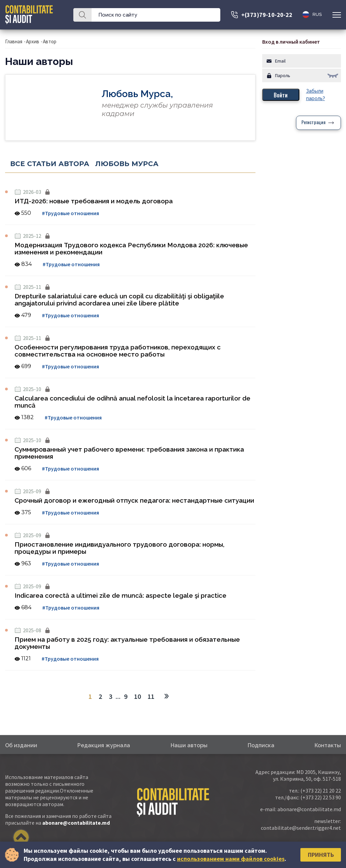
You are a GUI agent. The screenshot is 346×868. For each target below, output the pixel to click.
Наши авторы (189, 745)
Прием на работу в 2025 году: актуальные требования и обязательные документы (127, 643)
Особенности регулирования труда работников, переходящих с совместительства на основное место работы (118, 351)
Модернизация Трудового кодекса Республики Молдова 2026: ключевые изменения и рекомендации (131, 248)
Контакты (328, 745)
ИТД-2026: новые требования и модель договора (94, 201)
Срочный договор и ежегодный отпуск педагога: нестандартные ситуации (134, 500)
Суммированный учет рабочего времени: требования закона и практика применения (129, 453)
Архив (33, 41)
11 (151, 696)
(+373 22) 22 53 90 (321, 797)
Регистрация (313, 123)
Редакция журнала (104, 745)
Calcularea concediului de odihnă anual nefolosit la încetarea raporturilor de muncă (132, 402)
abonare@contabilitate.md (76, 823)
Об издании (21, 745)
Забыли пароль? (316, 95)
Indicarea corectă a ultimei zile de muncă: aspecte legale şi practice (120, 595)
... (118, 696)
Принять (321, 855)
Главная (14, 41)
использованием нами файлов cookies (231, 859)
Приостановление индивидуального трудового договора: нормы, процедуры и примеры (119, 548)
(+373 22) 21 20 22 (321, 791)
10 (138, 696)
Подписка (261, 745)
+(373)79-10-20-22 (267, 15)
